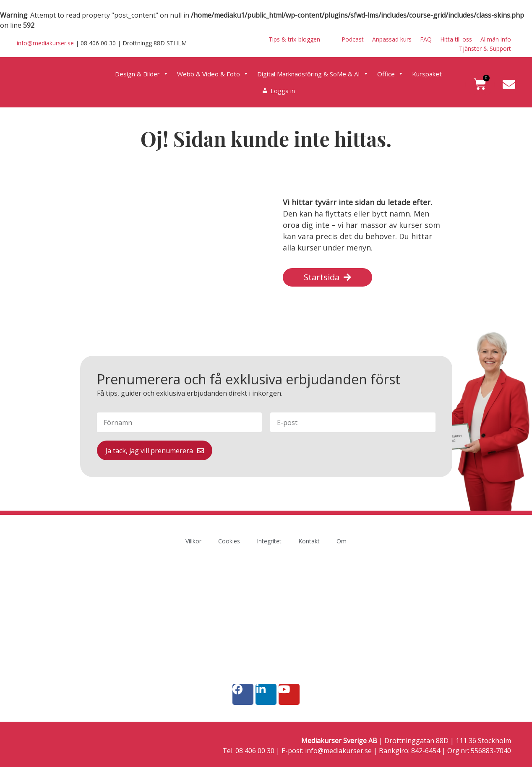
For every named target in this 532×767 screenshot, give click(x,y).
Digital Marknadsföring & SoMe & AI (313, 74)
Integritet (269, 541)
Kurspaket (427, 74)
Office (390, 74)
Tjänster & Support (485, 48)
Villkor (193, 541)
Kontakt (309, 541)
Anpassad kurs (392, 39)
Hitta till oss (456, 39)
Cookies (229, 541)
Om (342, 541)
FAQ (426, 39)
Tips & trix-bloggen (294, 39)
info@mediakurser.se (45, 43)
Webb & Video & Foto (213, 74)
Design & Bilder (142, 74)
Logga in (283, 91)
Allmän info (496, 39)
